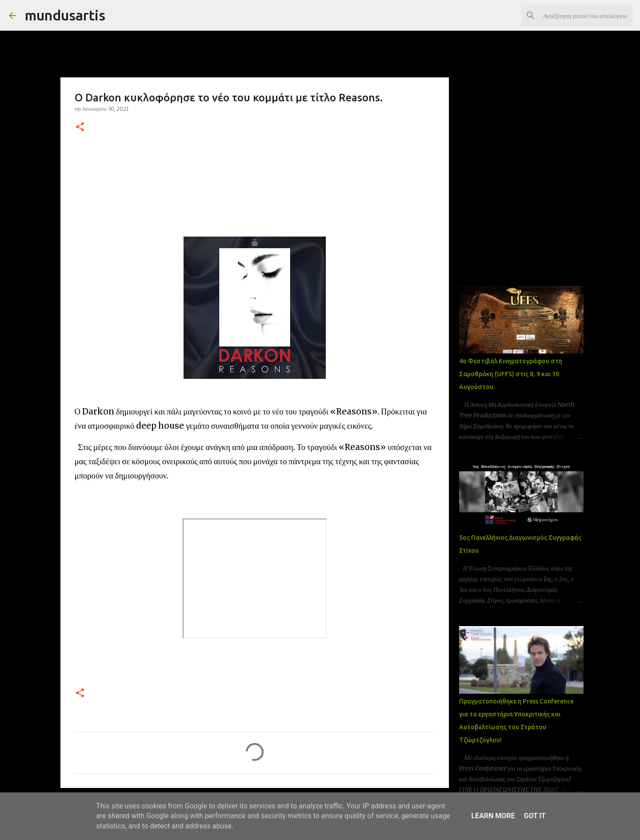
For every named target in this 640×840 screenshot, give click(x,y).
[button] (80, 127)
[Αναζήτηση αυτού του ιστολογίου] (586, 16)
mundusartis (65, 15)
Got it (534, 816)
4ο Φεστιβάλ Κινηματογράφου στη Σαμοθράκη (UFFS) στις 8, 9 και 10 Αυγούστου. (511, 374)
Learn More (493, 816)
